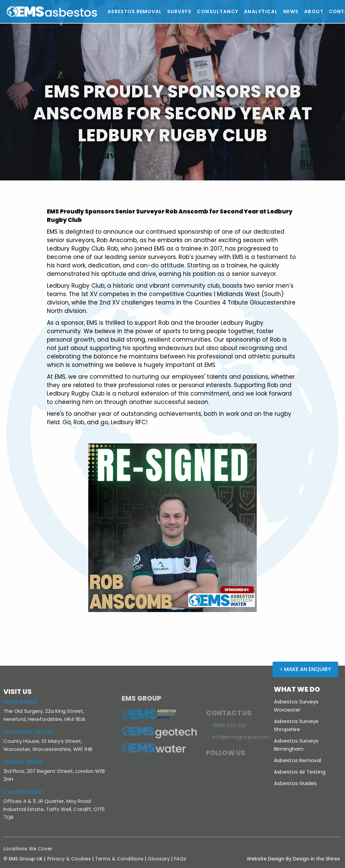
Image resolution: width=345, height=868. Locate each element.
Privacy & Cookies (69, 863)
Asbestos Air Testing (300, 772)
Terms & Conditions (119, 863)
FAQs (180, 863)
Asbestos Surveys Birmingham (296, 745)
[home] (67, 12)
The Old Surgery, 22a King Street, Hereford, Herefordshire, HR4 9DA (44, 719)
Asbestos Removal (297, 760)
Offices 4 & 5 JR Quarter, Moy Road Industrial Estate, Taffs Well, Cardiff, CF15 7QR (54, 814)
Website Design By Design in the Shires (293, 863)
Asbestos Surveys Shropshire (296, 725)
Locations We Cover (28, 853)
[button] (179, 11)
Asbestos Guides (295, 783)
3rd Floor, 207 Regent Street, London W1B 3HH (54, 779)
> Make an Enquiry (305, 669)
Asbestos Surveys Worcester (296, 706)
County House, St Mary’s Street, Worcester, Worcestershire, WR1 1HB (48, 749)
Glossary (159, 863)
